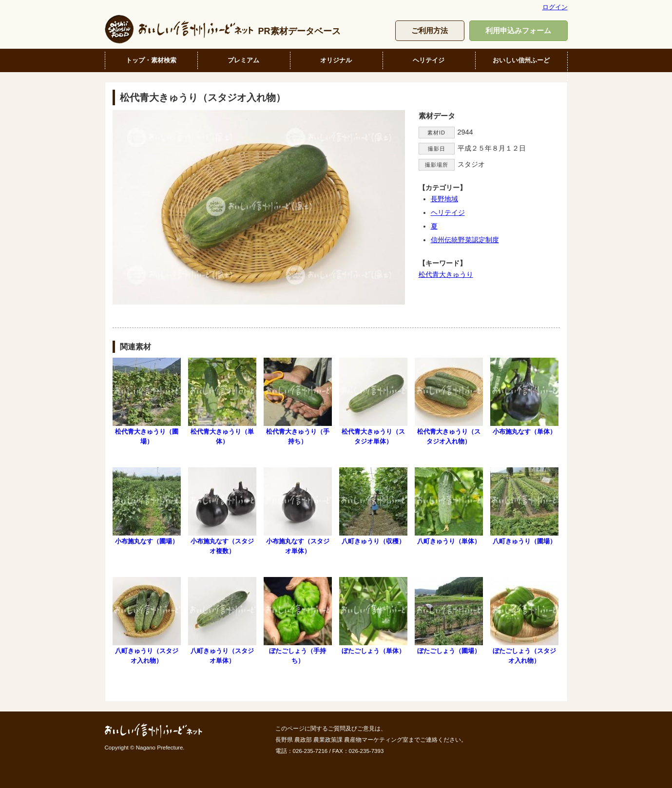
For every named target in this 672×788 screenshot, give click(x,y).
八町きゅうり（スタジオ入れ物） (147, 620)
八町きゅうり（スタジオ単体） (222, 620)
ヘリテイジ (429, 60)
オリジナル (336, 60)
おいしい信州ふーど (521, 60)
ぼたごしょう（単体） (373, 616)
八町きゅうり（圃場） (524, 506)
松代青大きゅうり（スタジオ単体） (373, 401)
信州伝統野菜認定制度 (465, 240)
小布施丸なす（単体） (524, 396)
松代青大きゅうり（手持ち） (298, 401)
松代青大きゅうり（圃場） (147, 401)
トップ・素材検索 (151, 60)
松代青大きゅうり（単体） (222, 401)
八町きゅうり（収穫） (373, 506)
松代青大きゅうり (446, 274)
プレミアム (243, 60)
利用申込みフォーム (518, 30)
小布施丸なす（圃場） (147, 506)
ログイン (555, 7)
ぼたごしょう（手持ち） (298, 620)
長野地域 (444, 199)
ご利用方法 (430, 30)
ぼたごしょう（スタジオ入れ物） (524, 620)
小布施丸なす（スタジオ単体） (298, 511)
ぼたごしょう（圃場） (449, 616)
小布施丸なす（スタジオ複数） (222, 511)
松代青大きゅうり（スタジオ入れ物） (449, 401)
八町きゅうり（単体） (449, 506)
